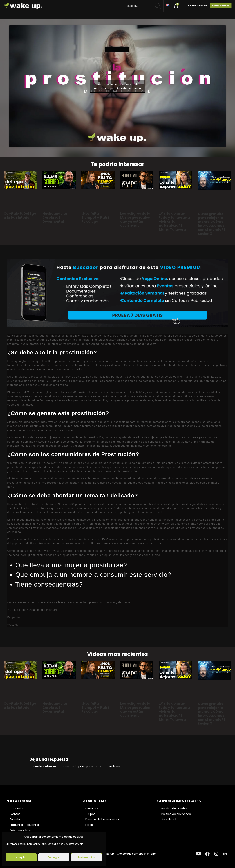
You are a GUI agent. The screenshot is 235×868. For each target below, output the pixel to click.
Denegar (54, 857)
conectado (69, 766)
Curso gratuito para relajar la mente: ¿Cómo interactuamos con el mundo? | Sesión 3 (211, 224)
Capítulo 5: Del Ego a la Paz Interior (20, 215)
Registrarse (221, 5)
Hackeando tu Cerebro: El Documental (55, 217)
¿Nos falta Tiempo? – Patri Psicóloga (95, 217)
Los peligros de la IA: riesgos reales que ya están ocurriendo (135, 219)
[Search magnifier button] (159, 4)
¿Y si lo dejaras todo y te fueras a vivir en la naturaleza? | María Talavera (174, 221)
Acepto (21, 857)
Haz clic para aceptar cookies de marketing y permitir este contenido (117, 86)
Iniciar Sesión (197, 5)
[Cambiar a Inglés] (167, 5)
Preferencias (86, 857)
